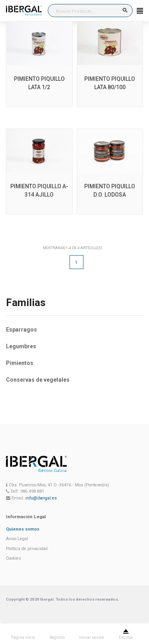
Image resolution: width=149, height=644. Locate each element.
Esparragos (21, 330)
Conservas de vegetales (38, 380)
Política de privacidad (27, 549)
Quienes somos (23, 529)
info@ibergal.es (41, 498)
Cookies (14, 558)
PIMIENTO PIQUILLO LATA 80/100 (110, 83)
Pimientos (20, 363)
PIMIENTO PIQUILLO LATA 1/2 (39, 83)
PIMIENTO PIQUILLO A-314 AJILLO (39, 190)
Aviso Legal (17, 539)
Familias (26, 303)
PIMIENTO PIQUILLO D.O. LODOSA (110, 190)
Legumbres (21, 346)
